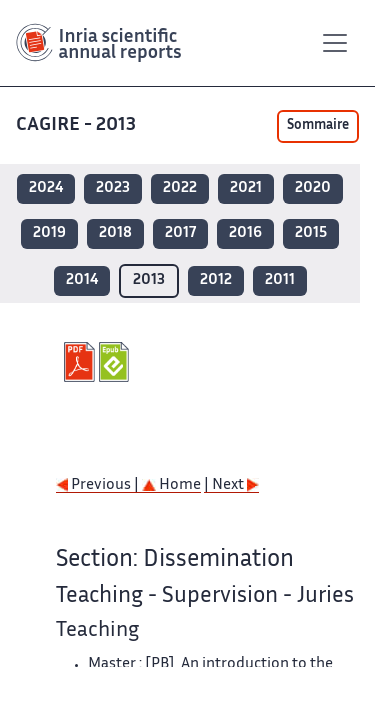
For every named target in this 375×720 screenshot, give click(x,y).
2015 (311, 233)
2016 (245, 233)
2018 (115, 233)
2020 (313, 188)
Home (171, 485)
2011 (280, 280)
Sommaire (318, 126)
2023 (113, 188)
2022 (180, 188)
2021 (246, 188)
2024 (46, 188)
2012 (216, 280)
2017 (180, 233)
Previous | (99, 485)
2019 (49, 233)
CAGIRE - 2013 (76, 125)
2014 (82, 280)
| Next (231, 485)
